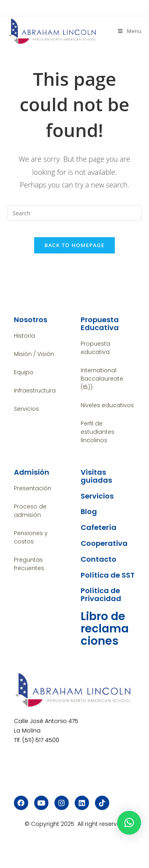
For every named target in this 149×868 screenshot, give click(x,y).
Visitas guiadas (96, 476)
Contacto (99, 559)
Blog (89, 511)
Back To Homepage (74, 245)
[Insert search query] (75, 213)
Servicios (97, 496)
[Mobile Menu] (130, 31)
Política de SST (108, 575)
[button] (129, 823)
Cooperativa (104, 543)
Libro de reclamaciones (105, 629)
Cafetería (99, 527)
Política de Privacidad (101, 594)
